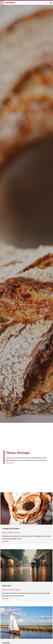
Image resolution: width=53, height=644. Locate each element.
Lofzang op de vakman (11, 529)
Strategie (17, 533)
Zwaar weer (7, 586)
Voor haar (6, 643)
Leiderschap (11, 590)
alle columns (10, 463)
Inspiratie (5, 533)
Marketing (11, 533)
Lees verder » (6, 541)
